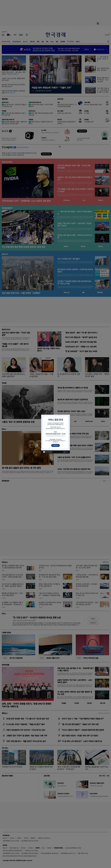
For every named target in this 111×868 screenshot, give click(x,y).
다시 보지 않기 (49, 452)
